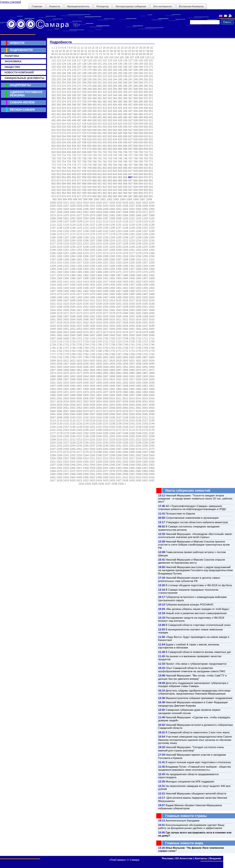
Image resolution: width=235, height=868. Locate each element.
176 (74, 70)
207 (130, 73)
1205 (79, 240)
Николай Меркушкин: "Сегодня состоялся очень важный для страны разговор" (191, 749)
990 (146, 196)
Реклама (167, 858)
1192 (99, 237)
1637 (79, 326)
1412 (73, 282)
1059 (66, 212)
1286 (86, 256)
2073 (106, 411)
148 (135, 64)
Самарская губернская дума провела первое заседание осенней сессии (189, 711)
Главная (37, 6)
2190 (139, 433)
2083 (66, 414)
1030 (86, 206)
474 (64, 117)
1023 (145, 203)
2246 (86, 446)
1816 (99, 361)
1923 (66, 383)
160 (95, 67)
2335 (145, 462)
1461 (79, 291)
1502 (139, 297)
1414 (86, 282)
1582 (139, 313)
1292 (125, 256)
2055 (92, 408)
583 (110, 133)
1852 (125, 367)
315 (69, 92)
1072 (152, 212)
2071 (92, 411)
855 (69, 177)
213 (59, 76)
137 (79, 64)
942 (105, 190)
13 (86, 48)
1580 (125, 313)
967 (130, 193)
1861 (79, 370)
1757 (132, 348)
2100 (73, 417)
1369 (106, 272)
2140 (125, 424)
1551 (145, 307)
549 (141, 127)
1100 (125, 218)
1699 (66, 338)
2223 (145, 440)
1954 (60, 389)
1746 (60, 348)
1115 (119, 221)
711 (151, 152)
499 (89, 120)
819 (89, 171)
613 (59, 139)
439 (89, 111)
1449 (106, 288)
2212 (73, 440)
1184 (152, 234)
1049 (106, 209)
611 (151, 136)
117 (79, 60)
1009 (53, 203)
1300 (73, 259)
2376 (99, 471)
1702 (86, 338)
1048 (99, 209)
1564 (125, 310)
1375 (145, 272)
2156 (125, 427)
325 (120, 92)
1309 (132, 259)
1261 (132, 250)
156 (74, 67)
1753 (106, 348)
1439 (145, 285)
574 (64, 133)
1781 (79, 354)
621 (100, 139)
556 (74, 130)
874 (64, 181)
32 (53, 51)
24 (126, 48)
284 (115, 86)
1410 (60, 282)
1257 (106, 250)
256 (74, 82)
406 (125, 105)
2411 (119, 477)
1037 (132, 206)
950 (146, 190)
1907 (66, 379)
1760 (152, 348)
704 (115, 152)
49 (115, 51)
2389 (79, 474)
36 (67, 51)
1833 (106, 364)
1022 (139, 203)
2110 (139, 417)
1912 (99, 379)
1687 (92, 335)
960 (95, 193)
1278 (139, 253)
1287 (92, 256)
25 (130, 48)
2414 (139, 477)
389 (141, 102)
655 (69, 146)
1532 (125, 304)
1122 (60, 225)
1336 (99, 266)
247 (130, 79)
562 (105, 130)
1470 (139, 291)
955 (69, 193)
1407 (145, 278)
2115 (66, 420)
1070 (139, 212)
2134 (86, 424)
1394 (60, 278)
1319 (92, 263)
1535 (145, 304)
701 (100, 152)
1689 (106, 335)
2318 (139, 458)
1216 (152, 240)
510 (146, 120)
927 (130, 187)
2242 (60, 446)
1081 (106, 215)
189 (141, 70)
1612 (125, 319)
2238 (139, 443)
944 (115, 190)
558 (84, 130)
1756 (125, 348)
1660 (125, 329)
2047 (145, 405)
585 (120, 133)
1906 (60, 379)
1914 (112, 379)
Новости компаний (19, 72)
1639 (92, 326)
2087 (92, 414)
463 (110, 114)
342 (105, 95)
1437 (132, 285)
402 (105, 105)
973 (59, 196)
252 (54, 82)
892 (54, 184)
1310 (139, 259)
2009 (106, 398)
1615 (145, 319)
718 (84, 155)
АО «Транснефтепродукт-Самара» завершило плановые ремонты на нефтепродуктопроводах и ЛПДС (192, 508)
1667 (66, 332)
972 (54, 196)
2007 (92, 398)
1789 (132, 354)
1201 (53, 240)
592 (54, 136)
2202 (112, 436)
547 (130, 127)
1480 (99, 294)
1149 (132, 228)
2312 (99, 458)
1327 (145, 263)
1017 (106, 203)
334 (64, 95)
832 (54, 174)
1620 (73, 322)
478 (84, 117)
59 (152, 51)
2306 (60, 458)
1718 (86, 342)
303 (110, 89)
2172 (125, 430)
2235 (119, 443)
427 (130, 108)
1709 (132, 338)
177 (79, 70)
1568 (152, 310)
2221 (132, 440)
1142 (86, 228)
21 (115, 48)
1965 (132, 389)
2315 (119, 458)
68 (82, 54)
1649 (53, 329)
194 (64, 73)
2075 (119, 411)
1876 (73, 373)
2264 (99, 449)
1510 (86, 300)
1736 (99, 345)
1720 (99, 342)
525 (120, 124)
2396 (125, 474)
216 (74, 76)
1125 (79, 225)
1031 (92, 206)
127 (130, 60)
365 (120, 98)
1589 (79, 316)
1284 (73, 256)
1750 (86, 348)
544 (115, 127)
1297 (53, 259)
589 (141, 133)
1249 (53, 250)
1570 (60, 313)
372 (54, 102)
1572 (73, 313)
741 (100, 158)
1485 (132, 294)
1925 (79, 383)
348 (135, 95)
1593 (106, 316)
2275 (66, 452)
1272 (99, 253)
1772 (125, 351)
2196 (73, 436)
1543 (92, 307)
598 (84, 136)
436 (74, 111)
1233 (53, 247)
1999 (145, 395)
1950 (139, 386)
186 (125, 70)
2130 (60, 424)
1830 (86, 364)
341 (100, 95)
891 (151, 181)
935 (69, 190)
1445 (79, 288)
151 (151, 64)
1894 (86, 376)
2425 (106, 480)
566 (125, 130)
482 (105, 117)
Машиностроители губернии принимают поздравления (199, 698)
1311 (145, 259)
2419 (66, 480)
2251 (119, 446)
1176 (99, 234)
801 (100, 168)
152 (54, 67)
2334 (139, 462)
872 (54, 181)
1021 (132, 203)
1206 (86, 240)
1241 (106, 247)
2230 (86, 443)
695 (69, 152)
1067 (119, 212)
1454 (139, 288)
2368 (152, 468)
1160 (99, 231)
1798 (86, 357)
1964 (125, 389)
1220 (73, 244)
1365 (79, 272)
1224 (99, 244)
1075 (66, 215)
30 (148, 48)
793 (59, 168)
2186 (112, 433)
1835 (119, 364)
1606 (86, 319)
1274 (112, 253)
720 (95, 155)
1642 (112, 326)
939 (89, 190)
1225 (106, 244)
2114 (60, 420)
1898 (112, 376)
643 (110, 142)
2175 (145, 430)
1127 (92, 225)
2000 (152, 395)
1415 (92, 282)
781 (100, 165)
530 (146, 124)
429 (141, 108)
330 (146, 92)
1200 (152, 237)
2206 (139, 436)
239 (89, 79)
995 (70, 199)
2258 (60, 449)
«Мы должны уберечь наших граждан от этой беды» (198, 609)
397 (79, 105)
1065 (106, 212)
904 (115, 184)
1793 (53, 357)
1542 (86, 307)
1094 (86, 218)
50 (119, 51)
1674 (112, 332)
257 (79, 82)
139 (89, 64)
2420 (73, 480)
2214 (86, 440)
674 (64, 149)
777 (79, 165)
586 (125, 133)
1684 (73, 335)
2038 (86, 405)
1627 (119, 322)
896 (74, 184)
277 (79, 86)
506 (125, 120)
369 (141, 98)
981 (100, 196)
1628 (125, 322)
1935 (145, 383)
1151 (145, 228)
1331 (66, 266)
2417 (53, 480)
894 (64, 184)
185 (120, 70)
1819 (119, 361)
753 (59, 161)
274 (64, 86)
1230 (139, 244)
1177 (106, 234)
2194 (60, 436)
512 (54, 124)
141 (100, 64)
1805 (132, 357)
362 (105, 98)
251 (151, 79)
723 (110, 155)
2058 (112, 408)
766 (125, 161)
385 (120, 102)
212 (54, 76)
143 (110, 64)
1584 (152, 313)
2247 (92, 446)
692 (54, 152)
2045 (132, 405)
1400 (99, 278)
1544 (99, 307)
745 (120, 158)
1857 (53, 370)
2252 (125, 446)
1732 (73, 345)
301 (100, 89)
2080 (152, 411)
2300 (125, 455)
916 (74, 187)
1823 (145, 361)
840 (95, 174)
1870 (139, 370)
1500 (125, 297)
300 (95, 89)
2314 (112, 458)
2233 (106, 443)
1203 (66, 240)
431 (151, 108)
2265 (106, 449)
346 (125, 95)
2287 (145, 452)
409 (141, 105)
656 (74, 146)
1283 (66, 256)
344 (115, 95)
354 (64, 98)
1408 (152, 278)
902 (105, 184)
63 (64, 54)
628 (135, 139)
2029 (132, 401)
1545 (106, 307)
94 (73, 57)
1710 (139, 338)
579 (89, 133)
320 (95, 92)
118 (84, 60)
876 (74, 181)
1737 (106, 345)
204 (115, 73)
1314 (60, 263)
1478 (86, 294)
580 (95, 133)
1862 (86, 370)
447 (130, 111)
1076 (73, 215)
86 (148, 54)
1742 (139, 345)
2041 (106, 405)
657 (79, 146)
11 (78, 48)
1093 (79, 218)
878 (84, 181)
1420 (125, 282)
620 (95, 139)
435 (69, 111)
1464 (99, 291)
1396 (73, 278)
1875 (66, 373)
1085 (132, 215)
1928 (99, 383)
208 (135, 73)
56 (141, 51)
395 (69, 105)
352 (54, 98)
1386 (112, 275)
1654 (86, 329)
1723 (119, 342)
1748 (73, 348)
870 (146, 177)
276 (74, 86)
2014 (139, 398)
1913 (106, 379)
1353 (106, 269)
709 (141, 152)
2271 (145, 449)
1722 (112, 342)
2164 (73, 430)
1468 (125, 291)
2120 (99, 420)
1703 (92, 338)
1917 (132, 379)
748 (135, 158)
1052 (125, 209)
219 (89, 76)
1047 (92, 209)
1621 (79, 322)
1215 (145, 240)
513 (59, 124)
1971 (66, 392)
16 (97, 48)
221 (100, 76)
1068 (125, 212)
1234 (60, 247)
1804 (125, 357)
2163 (66, 430)
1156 (73, 231)
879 (89, 181)
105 (122, 57)
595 (69, 136)
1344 (152, 266)
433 (59, 111)
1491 (66, 297)
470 (146, 114)
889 (141, 181)
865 (120, 177)
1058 (60, 212)
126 (125, 60)
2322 (60, 462)
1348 (73, 269)
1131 (119, 225)
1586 (60, 316)
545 (120, 127)
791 (151, 165)
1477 (79, 294)
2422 (86, 480)
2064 (152, 408)
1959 (92, 389)
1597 (132, 316)
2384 (152, 471)
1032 (99, 206)
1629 (132, 322)
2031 (145, 401)
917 (79, 187)
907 (130, 184)
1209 (106, 240)
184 (115, 70)
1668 (73, 332)
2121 (106, 420)
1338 (112, 266)
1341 (132, 266)
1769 (106, 351)
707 (130, 152)
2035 (66, 405)
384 (115, 102)
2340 (73, 465)
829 (141, 171)
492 (54, 120)
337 (79, 95)
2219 (119, 440)
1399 (92, 278)
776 (74, 165)
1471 (145, 291)
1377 (53, 275)
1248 (152, 247)
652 (54, 146)
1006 (136, 199)
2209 (53, 440)
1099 (119, 218)
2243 (66, 446)
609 (141, 136)
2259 (66, 449)
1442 (60, 288)
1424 (152, 282)
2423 (92, 480)
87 (152, 54)
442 (105, 111)
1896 (99, 376)
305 (120, 89)
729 (141, 155)
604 (115, 136)
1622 (86, 322)
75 (108, 54)
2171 (119, 430)
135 (69, 64)
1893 (79, 376)
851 (151, 174)
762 (105, 161)
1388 (125, 275)
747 (130, 158)
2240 (152, 443)
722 (105, 155)
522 (105, 124)
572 (54, 133)
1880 (99, 373)
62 (60, 54)
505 (120, 120)
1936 (152, 383)
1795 (66, 357)
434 (64, 111)
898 (84, 184)
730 (146, 155)
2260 (73, 449)
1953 (53, 389)
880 (95, 181)
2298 (112, 455)
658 (84, 146)
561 (100, 130)
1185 (53, 237)
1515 (119, 300)
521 (100, 124)
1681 (53, 335)
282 (105, 86)
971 (151, 193)
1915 (119, 379)
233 (59, 79)
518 (84, 124)
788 (135, 165)
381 (100, 102)
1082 (112, 215)
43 (93, 51)
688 (135, 149)
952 (54, 193)
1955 (66, 389)
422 (105, 108)
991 (151, 196)
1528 (99, 304)
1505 (53, 300)
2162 (60, 430)
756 (74, 161)
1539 (66, 307)
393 (59, 105)
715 (69, 155)
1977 (106, 392)
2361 (106, 468)
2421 (79, 480)
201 (100, 73)
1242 (112, 247)
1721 (106, 342)
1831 (92, 364)
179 (89, 70)
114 (64, 60)
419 (89, 108)
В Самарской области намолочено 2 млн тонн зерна (198, 732)
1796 (73, 357)
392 (54, 105)
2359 (92, 468)
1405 (132, 278)
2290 (60, 455)
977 (79, 196)
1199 (145, 237)
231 (151, 76)
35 (64, 51)
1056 (152, 209)
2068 (73, 411)
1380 (73, 275)
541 (100, 127)
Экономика (13, 61)
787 (130, 165)
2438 (114, 484)
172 (54, 70)
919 (89, 187)
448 (135, 111)
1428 (73, 285)
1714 (60, 342)
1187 (66, 237)
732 (54, 158)
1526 (86, 304)
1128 (99, 225)
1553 (53, 310)
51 (122, 51)
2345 (106, 465)
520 (95, 124)
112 (54, 60)
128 (135, 60)
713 (59, 155)
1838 (139, 364)
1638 (86, 326)
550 (146, 127)
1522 (60, 304)
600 (95, 136)
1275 (119, 253)
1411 (66, 282)
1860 (73, 370)
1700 (73, 338)
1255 (92, 250)
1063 (92, 212)
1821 (132, 361)
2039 (92, 405)
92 (66, 57)
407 (130, 105)
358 (84, 98)
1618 (60, 322)
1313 (53, 263)
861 (100, 177)
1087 (145, 215)
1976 (99, 392)
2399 (145, 474)
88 (51, 57)
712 (54, 155)
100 (96, 57)
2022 (86, 401)
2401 (53, 477)
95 (77, 57)
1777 (53, 354)
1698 (60, 338)
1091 (66, 218)
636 (74, 142)
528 (135, 124)
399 (89, 105)
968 (135, 193)
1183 (145, 234)
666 (125, 146)
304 (115, 89)
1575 (92, 313)
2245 (79, 446)
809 (141, 168)
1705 (106, 338)
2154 (112, 427)
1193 (106, 237)
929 (141, 187)
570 (146, 130)
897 (79, 184)
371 (151, 98)
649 (141, 142)
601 (100, 136)
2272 (152, 449)
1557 (79, 310)
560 (95, 130)
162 (105, 67)
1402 (112, 278)
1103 (145, 218)
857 (79, 177)
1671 (92, 332)
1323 (119, 263)
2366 (139, 468)
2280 (99, 452)
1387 (119, 275)
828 (135, 171)
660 (95, 146)
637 (79, 142)
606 (125, 136)
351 (151, 95)
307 (130, 89)
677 (79, 149)
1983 (145, 392)
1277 (132, 253)
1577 (106, 313)
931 (151, 187)
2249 (106, 446)
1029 (79, 206)
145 (120, 64)
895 (69, 184)
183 (110, 70)
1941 (79, 386)
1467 (119, 291)
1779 (66, 354)
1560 (99, 310)
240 (95, 79)
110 (147, 57)
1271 (92, 253)
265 (120, 82)
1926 (86, 383)
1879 (92, 373)
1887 (145, 373)
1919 (145, 379)
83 (137, 54)
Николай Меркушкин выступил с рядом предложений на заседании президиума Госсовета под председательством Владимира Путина (195, 570)
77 (115, 54)
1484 (125, 294)
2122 (112, 420)
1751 (92, 348)
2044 (125, 405)
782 (105, 165)
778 (84, 165)
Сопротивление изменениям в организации (192, 518)
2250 (112, 446)
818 (84, 171)
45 (100, 51)
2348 (125, 465)
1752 (99, 348)
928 (135, 187)
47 (108, 51)
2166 (86, 430)
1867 (119, 370)
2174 (139, 430)
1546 (112, 307)
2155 (119, 427)
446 (125, 111)
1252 (73, 250)
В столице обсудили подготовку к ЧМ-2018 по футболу (199, 585)
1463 (92, 291)
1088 (152, 215)
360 (95, 98)
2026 (112, 401)
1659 (119, 329)
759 (89, 161)
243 (110, 79)
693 (59, 152)
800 (95, 168)
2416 (152, 477)
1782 (86, 354)
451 (151, 111)
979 (89, 196)
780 (95, 165)
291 (151, 86)
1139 (66, 228)
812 (54, 171)
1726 (139, 342)
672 (54, 149)
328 (135, 92)
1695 (145, 335)
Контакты (201, 858)
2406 (86, 477)
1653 (79, 329)
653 (59, 146)
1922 (60, 383)
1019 (119, 203)
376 (74, 102)
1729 (53, 345)
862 (105, 177)
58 (148, 51)
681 (100, 149)
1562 (112, 310)
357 (79, 98)
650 (146, 142)
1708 (125, 338)
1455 (145, 288)
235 (69, 79)
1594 (112, 316)
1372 (125, 272)
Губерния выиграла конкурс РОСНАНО (190, 605)
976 (74, 196)
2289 (53, 455)
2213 (79, 440)
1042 (60, 209)
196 (74, 73)
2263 (92, 449)
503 (110, 120)
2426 (112, 480)
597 (79, 136)
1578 (112, 313)
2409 (106, 477)
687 (130, 149)
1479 (92, 294)
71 (93, 54)
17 (100, 48)
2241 (53, 446)
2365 (132, 468)
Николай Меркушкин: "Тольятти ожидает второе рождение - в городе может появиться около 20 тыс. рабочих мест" (195, 499)
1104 (152, 218)
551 (151, 127)
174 (64, 70)
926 (125, 187)
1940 (73, 386)
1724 (125, 342)
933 (59, 190)
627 (130, 139)
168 (135, 67)
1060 (73, 212)
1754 (112, 348)
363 (110, 98)
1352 (99, 269)
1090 (60, 218)
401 (100, 105)
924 (115, 187)
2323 (66, 462)
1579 (119, 313)
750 (146, 158)
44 (97, 51)
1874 (60, 373)
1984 (152, 392)
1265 (53, 253)
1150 (139, 228)
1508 (73, 300)
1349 (79, 269)
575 (69, 133)
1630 (139, 322)
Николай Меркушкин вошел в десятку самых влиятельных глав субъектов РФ (189, 579)
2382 (139, 471)
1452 (125, 288)
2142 (139, 424)
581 (100, 133)
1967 (145, 389)
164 (115, 67)
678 (84, 149)
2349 (132, 465)
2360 (99, 468)
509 (141, 120)
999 (91, 199)
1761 (53, 351)
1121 (53, 225)
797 (79, 168)
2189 (132, 433)
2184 (99, 433)
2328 (99, 462)
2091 (119, 414)
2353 (53, 468)
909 (141, 184)
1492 (73, 297)
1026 (60, 206)
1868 (125, 370)
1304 (99, 259)
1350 (86, 269)
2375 (92, 471)
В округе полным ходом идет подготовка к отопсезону (198, 762)
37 (71, 51)
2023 (92, 401)
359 (89, 98)
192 (54, 73)
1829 (79, 364)
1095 (92, 218)
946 (125, 190)
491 (151, 117)
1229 (132, 244)
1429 (79, 285)
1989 (79, 395)
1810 (60, 361)
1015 (92, 203)
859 (89, 177)
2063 (145, 408)
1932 (125, 383)
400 (95, 105)
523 (110, 124)
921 (100, 187)
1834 (112, 364)
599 (89, 136)
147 (130, 64)
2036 (73, 405)
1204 (73, 240)
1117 (132, 221)
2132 (73, 424)
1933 (132, 383)
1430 (86, 285)
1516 (125, 300)
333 (59, 95)
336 (74, 95)
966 (125, 193)
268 (135, 82)
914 (64, 187)
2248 (99, 446)
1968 (152, 389)
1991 (92, 395)
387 (130, 102)
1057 (53, 212)
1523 (66, 304)
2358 (86, 468)
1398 (86, 278)
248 (135, 79)
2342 (86, 465)
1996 (125, 395)
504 (115, 120)
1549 (132, 307)
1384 (99, 275)
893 (59, 184)
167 (130, 67)
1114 (112, 221)
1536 (152, 304)
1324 (125, 263)
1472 (152, 291)
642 (105, 142)
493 (59, 120)
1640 (99, 326)
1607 (92, 319)
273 (59, 86)
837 (79, 174)
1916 (125, 379)
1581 (132, 313)
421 (100, 108)
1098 (112, 218)
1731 (66, 345)
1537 (53, 307)
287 (130, 86)
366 (125, 98)
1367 (92, 272)
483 (110, 117)
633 (59, 142)
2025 (106, 401)
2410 (112, 477)
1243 (119, 247)
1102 (139, 218)
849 (141, 174)
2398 (139, 474)
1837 (132, 364)
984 (115, 196)
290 (146, 86)
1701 (79, 338)
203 (110, 73)
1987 (66, 395)
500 (95, 120)
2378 (112, 471)
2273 (53, 452)
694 (64, 152)
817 (79, 171)
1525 (79, 304)
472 (54, 117)
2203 (119, 436)
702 (105, 152)
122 (105, 60)
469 (141, 114)
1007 (143, 199)
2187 (119, 433)
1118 (139, 221)
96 (81, 57)
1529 (106, 304)
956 (74, 193)
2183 (92, 433)
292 (54, 89)
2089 (106, 414)
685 (120, 149)
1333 (79, 266)
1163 (119, 231)
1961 (106, 389)
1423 (145, 282)
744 (115, 158)
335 (69, 95)
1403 (119, 278)
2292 (73, 455)
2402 (60, 477)
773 (59, 165)
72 (97, 54)
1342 (139, 266)
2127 (145, 420)
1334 (86, 266)
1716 (73, 342)
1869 (132, 370)
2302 (139, 455)
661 (100, 146)
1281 (53, 256)
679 (89, 149)
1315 (66, 263)
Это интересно (163, 6)
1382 (86, 275)
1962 (112, 389)
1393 (53, 278)
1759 (145, 348)
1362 (60, 272)
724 (115, 155)
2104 (99, 417)
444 (115, 111)
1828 (73, 364)
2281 (106, 452)
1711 (145, 338)
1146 (112, 228)
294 (64, 89)
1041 (53, 209)
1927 (92, 383)
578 (84, 133)
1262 (139, 250)
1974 (86, 392)
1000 (96, 199)
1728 (152, 342)
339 (89, 95)
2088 (99, 414)
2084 (73, 414)
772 (54, 165)
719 (89, 155)
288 (135, 86)
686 (125, 149)
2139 (119, 424)
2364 (125, 468)
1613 (132, 319)
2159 (145, 427)
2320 (152, 458)
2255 (145, 446)
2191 (145, 433)
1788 (125, 354)
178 (84, 70)
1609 (106, 319)
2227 (66, 443)
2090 (112, 414)
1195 (119, 237)
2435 (95, 484)
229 (141, 76)
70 (89, 54)
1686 (86, 335)
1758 (139, 348)
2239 (145, 443)
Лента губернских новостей (188, 491)
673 (59, 149)
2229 (79, 443)
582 (105, 133)
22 (119, 48)
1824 (152, 361)
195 (69, 73)
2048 (152, 405)
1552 (152, 307)
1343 (145, 266)
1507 (66, 300)
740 (95, 158)
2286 (139, 452)
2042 (112, 405)
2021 (79, 401)
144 (115, 64)
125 (120, 60)
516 (74, 124)
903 (110, 184)
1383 (92, 275)
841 (100, 174)
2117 (79, 420)
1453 (132, 288)
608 (135, 136)
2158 (139, 427)
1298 (60, 259)
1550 (139, 307)
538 (84, 127)
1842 (60, 367)
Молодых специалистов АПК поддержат (190, 782)
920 (95, 187)
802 (105, 168)
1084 (125, 215)
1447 (92, 288)
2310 (86, 458)
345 (120, 95)
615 (69, 139)
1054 (139, 209)
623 (110, 139)
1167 (145, 231)
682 (105, 149)
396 (74, 105)
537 (79, 127)
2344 (99, 465)
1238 (86, 247)
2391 (92, 474)
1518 (139, 300)
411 (151, 105)
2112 (152, 417)
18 (104, 48)
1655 (92, 329)
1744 (152, 345)
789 (141, 165)
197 (79, 73)
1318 (86, 263)
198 (84, 73)
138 (84, 64)
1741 (132, 345)
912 (54, 187)
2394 (112, 474)
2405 (79, 477)
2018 (60, 401)
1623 (92, 322)
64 (67, 54)
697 (79, 152)
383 (110, 102)
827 (130, 171)
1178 (112, 234)
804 (115, 168)
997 (80, 199)
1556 (73, 310)
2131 (66, 424)
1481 (106, 294)
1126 (86, 225)
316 (74, 92)
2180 (73, 433)
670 (146, 146)
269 (141, 82)
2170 (112, 430)
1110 (86, 221)
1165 (132, 231)
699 (89, 152)
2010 (112, 398)
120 (95, 60)
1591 (92, 316)
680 (95, 149)
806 (125, 168)
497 (79, 120)
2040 (99, 405)
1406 (139, 278)
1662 (139, 329)
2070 (86, 411)
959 (89, 193)
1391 (145, 275)
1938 (60, 386)
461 (100, 114)
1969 (53, 392)
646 (125, 142)
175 (69, 70)
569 (141, 130)
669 (141, 146)
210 (146, 73)
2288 (152, 452)
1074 (60, 215)
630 (146, 139)
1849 (106, 367)
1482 (112, 294)
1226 (112, 244)
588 (135, 133)
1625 (106, 322)
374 (64, 102)
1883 (119, 373)
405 (120, 105)
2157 (132, 427)
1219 (66, 244)
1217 (53, 244)
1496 (99, 297)
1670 (86, 332)
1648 (152, 326)
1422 (139, 282)
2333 (132, 462)
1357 (132, 269)
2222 (139, 440)
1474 (60, 294)
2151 (92, 427)
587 (130, 133)
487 (130, 117)
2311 (92, 458)
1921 (53, 383)
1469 (132, 291)
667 (130, 146)
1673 (106, 332)
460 (95, 114)
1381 (79, 275)
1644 (125, 326)
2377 (106, 471)
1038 (139, 206)
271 (151, 82)
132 (54, 64)
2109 (132, 417)
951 (151, 190)
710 (146, 152)
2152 (99, 427)
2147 (66, 427)
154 (64, 67)
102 (106, 57)
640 (95, 142)
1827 (66, 364)
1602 (60, 319)
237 (79, 79)
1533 (132, 304)
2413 (132, 477)
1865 (106, 370)
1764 (73, 351)
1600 (152, 316)
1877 (79, 373)
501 (100, 120)
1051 (119, 209)
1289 (106, 256)
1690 (112, 335)
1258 (112, 250)
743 (110, 158)
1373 (132, 272)
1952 (152, 386)
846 (125, 174)
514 (64, 124)
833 (59, 174)
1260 (125, 250)
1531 (119, 304)
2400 (152, 474)
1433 (106, 285)
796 (74, 168)
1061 (79, 212)
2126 (139, 420)
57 (144, 51)
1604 (73, 319)
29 (144, 48)
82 (133, 54)
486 (125, 117)
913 (59, 187)
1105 (53, 221)
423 (110, 108)
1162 (112, 231)
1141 (79, 228)
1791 (145, 354)
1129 (106, 225)
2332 (125, 462)
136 (74, 64)
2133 (79, 424)
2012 (125, 398)
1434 (112, 285)
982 (105, 196)
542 (105, 127)
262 (105, 82)
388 (135, 102)
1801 (106, 357)
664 (115, 146)
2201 (106, 436)
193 (59, 73)
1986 (60, 395)
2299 (119, 455)
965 (120, 193)
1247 (145, 247)
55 (137, 51)
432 (54, 111)
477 (79, 117)
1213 (132, 240)
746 (125, 158)
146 (125, 64)
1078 (86, 215)
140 (95, 64)
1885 (132, 373)
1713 (53, 342)
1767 (92, 351)
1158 (86, 231)
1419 (119, 282)
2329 (106, 462)
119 (89, 60)
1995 (119, 395)
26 (133, 48)
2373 (79, 471)
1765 (79, 351)
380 (95, 102)
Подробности (21, 50)
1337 (106, 266)
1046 (86, 209)
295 (69, 89)
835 (69, 174)
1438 (139, 285)
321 (100, 92)
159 (89, 67)
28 (141, 48)
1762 (60, 351)
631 (151, 139)
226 (125, 76)
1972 (73, 392)
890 (146, 181)
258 (84, 82)
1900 (125, 376)
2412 (125, 477)
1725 (132, 342)
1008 (149, 199)
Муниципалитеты (78, 6)
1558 (86, 310)
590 (146, 133)
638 (84, 142)
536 (74, 127)
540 (95, 127)
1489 (53, 297)
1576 (99, 313)
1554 (60, 310)
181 (100, 70)
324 (115, 92)
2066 (60, 411)
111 (152, 57)
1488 (152, 294)
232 (54, 79)
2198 (86, 436)
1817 (106, 361)
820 (95, 171)
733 (59, 158)
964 (115, 193)
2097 (53, 417)
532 (54, 127)
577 (79, 133)
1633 (53, 326)
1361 (53, 272)
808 (135, 168)
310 (146, 89)
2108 (125, 417)
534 (64, 127)
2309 (79, 458)
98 (88, 57)
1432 (99, 285)
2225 (53, 443)
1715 (66, 342)
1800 (99, 357)
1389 (132, 275)
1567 (145, 310)
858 (84, 177)
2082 (60, 414)
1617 (53, 322)
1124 (73, 225)
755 (69, 161)
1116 (125, 221)
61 (56, 54)
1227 (119, 244)
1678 (139, 332)
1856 (152, 367)
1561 (106, 310)
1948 (125, 386)
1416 (99, 282)
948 (135, 190)
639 (89, 142)
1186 (60, 237)
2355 (66, 468)
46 (104, 51)
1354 (112, 269)
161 (100, 67)
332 (54, 95)
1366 (86, 272)
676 (74, 149)
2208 (152, 436)
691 (151, 149)
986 (125, 196)
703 (110, 152)
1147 (119, 228)
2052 (73, 408)
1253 (79, 250)
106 (127, 57)
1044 (73, 209)
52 (126, 51)
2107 (119, 417)
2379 (119, 471)
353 (59, 98)
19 (108, 48)
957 (79, 193)
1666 (60, 332)
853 (59, 177)
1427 (66, 285)
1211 (119, 240)
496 (74, 120)
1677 (132, 332)
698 (84, 152)
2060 (125, 408)
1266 (60, 253)
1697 (53, 338)
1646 (139, 326)
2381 (132, 471)
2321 (53, 462)
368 (135, 98)
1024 (152, 203)
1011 (66, 203)
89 (55, 57)
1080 (99, 215)
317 (79, 92)
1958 (86, 389)
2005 (79, 398)
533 (59, 127)
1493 (79, 297)
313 (59, 92)
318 (84, 92)
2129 (53, 424)
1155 (66, 231)
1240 (99, 247)
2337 (53, 465)
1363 (66, 272)
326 (125, 92)
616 (74, 139)
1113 (106, 221)
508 (135, 120)
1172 (73, 234)
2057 (106, 408)
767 (130, 161)
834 (64, 174)
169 (141, 67)
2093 (132, 414)
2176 (152, 430)
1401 (106, 278)
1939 (66, 386)
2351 (145, 465)
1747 (66, 348)
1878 (86, 373)
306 (125, 89)
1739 (119, 345)
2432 (152, 480)
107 (132, 57)
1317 (79, 263)
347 (130, 95)
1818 (112, 361)
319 (89, 92)
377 (79, 102)
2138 (112, 424)
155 (69, 67)
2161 (53, 430)
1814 (86, 361)
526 (125, 124)
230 (146, 76)
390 (146, 102)
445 (120, 111)
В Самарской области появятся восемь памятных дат (198, 652)
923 (110, 187)
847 (130, 174)
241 (100, 79)
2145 (53, 427)
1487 (145, 294)
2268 (125, 449)
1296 (152, 256)
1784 (99, 354)
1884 (125, 373)
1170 (60, 234)
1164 (125, 231)
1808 (152, 357)
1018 (112, 203)
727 (130, 155)
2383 (145, 471)
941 (100, 190)
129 (141, 60)
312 (54, 92)
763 (110, 161)
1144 (99, 228)
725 (120, 155)
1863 (92, 370)
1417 (106, 282)
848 (135, 174)
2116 (73, 420)
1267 (66, 253)
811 (151, 168)
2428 (125, 480)
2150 (86, 427)
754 (64, 161)
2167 (92, 430)
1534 (139, 304)
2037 (79, 405)
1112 (99, 221)
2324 (73, 462)
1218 (60, 244)
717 (79, 155)
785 (120, 165)
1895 (92, 376)
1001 (103, 199)
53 (129, 51)
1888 (152, 373)
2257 (53, 449)
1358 (139, 269)
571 (151, 130)
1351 (92, 269)
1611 (119, 319)
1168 (152, 231)
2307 (66, 458)
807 (130, 168)
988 (135, 196)
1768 (99, 351)
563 (110, 130)
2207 (145, 436)
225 (120, 76)
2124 (125, 420)
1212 (125, 240)
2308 (73, 458)
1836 (125, 364)
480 (95, 117)
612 (54, 139)
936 (74, 190)
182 (105, 70)
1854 (139, 367)
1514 (112, 300)
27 (137, 48)
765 (120, 161)
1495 (92, 297)
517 (79, 124)
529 (141, 124)
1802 (112, 357)
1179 (119, 234)
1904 (152, 376)
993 (60, 199)
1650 (60, 329)
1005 (129, 199)
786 (125, 165)
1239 (92, 247)
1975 (92, 392)
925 (120, 187)
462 (105, 114)
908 (135, 184)
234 (64, 79)
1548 (125, 307)
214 (64, 76)
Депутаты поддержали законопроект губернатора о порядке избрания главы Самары (193, 685)
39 (78, 51)
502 (105, 120)
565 (120, 130)
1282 (60, 256)
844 (115, 174)
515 (69, 124)
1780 (73, 354)
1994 (112, 395)
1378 (60, 275)
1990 (86, 395)
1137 (53, 228)
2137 (106, 424)
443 (110, 111)
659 (89, 146)
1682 (60, 335)
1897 (106, 376)
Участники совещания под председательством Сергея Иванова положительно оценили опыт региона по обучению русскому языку (195, 740)
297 (79, 89)
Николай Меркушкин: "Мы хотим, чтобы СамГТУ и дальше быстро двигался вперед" (192, 677)
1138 (60, 228)
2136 (99, 424)
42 (89, 51)
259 (89, 82)
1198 (139, 237)
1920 (152, 379)
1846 (86, 367)
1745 (53, 348)
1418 (112, 282)
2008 (99, 398)
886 (125, 181)
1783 (92, 354)
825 (120, 171)
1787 (119, 354)
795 (69, 168)
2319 (145, 458)
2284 (125, 452)
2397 (132, 474)
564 (115, 130)
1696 (152, 335)
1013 (79, 203)
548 (135, 127)
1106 (60, 221)
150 (146, 64)
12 (82, 48)
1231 (145, 244)
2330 (112, 462)
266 (125, 82)
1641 (106, 326)
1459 (66, 291)
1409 (53, 282)
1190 (86, 237)
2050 (60, 408)
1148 (125, 228)
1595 (119, 316)
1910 (86, 379)
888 (135, 181)
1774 (139, 351)
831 (151, 171)
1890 (60, 376)
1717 (79, 342)
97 (84, 57)
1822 (139, 361)
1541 (79, 307)
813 (59, 171)
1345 (53, 269)
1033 (106, 206)
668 (135, 146)
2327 (92, 462)
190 (146, 70)
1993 (106, 395)
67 (78, 54)
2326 (86, 462)
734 (64, 158)
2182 (86, 433)
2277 (79, 452)
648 (135, 142)
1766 (86, 351)
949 (141, 190)
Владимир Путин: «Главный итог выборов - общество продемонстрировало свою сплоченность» (195, 768)
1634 (60, 326)
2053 (79, 408)
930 (146, 187)
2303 (145, 455)
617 (79, 139)
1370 (112, 272)
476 (74, 117)
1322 (112, 263)
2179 (66, 433)
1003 (116, 199)
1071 (145, 212)
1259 (119, 250)
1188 (73, 237)
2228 (73, 443)
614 (64, 139)
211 (151, 73)
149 (141, 64)
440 (95, 111)
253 (59, 82)
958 (84, 193)
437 (79, 111)
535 (69, 127)
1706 (112, 338)
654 (64, 146)
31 (152, 48)
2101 (79, 417)
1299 (66, 259)
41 (86, 51)
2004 (73, 398)
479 (89, 117)
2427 (119, 480)
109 (142, 57)
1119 (145, 221)
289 (141, 86)
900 (95, 184)
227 (130, 76)
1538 (60, 307)
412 (54, 108)
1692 (125, 335)
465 (120, 114)
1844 (73, 367)
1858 (60, 370)
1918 (139, 379)
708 (135, 152)
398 (84, 105)
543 (110, 127)
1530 (112, 304)
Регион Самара (22, 110)
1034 (112, 206)
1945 (106, 386)
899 (89, 184)
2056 (99, 408)
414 (64, 108)
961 (100, 193)
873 (59, 181)
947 (130, 190)
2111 (145, 417)
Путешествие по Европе (180, 514)
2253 (132, 446)
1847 (92, 367)
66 (75, 54)
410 (146, 105)
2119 (92, 420)
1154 (60, 231)
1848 (99, 367)
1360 (152, 269)
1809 (53, 361)
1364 (73, 272)
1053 (132, 209)
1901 (132, 376)
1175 (92, 234)
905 (120, 184)
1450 (112, 288)
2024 (99, 401)
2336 (152, 462)
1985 (53, 395)
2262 (86, 449)
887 (130, 181)
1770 (112, 351)
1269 (79, 253)
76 (111, 54)
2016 (152, 398)
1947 (119, 386)
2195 (66, 436)
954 (64, 193)
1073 (53, 215)
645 (120, 142)
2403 (66, 477)
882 (105, 181)
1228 (125, 244)
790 (146, 165)
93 (70, 57)
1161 (106, 231)
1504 (152, 297)
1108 (73, 221)
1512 (99, 300)
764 (115, 161)
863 (110, 177)
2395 (119, 474)
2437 (108, 484)
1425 (53, 285)
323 (110, 92)
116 (74, 60)
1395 (66, 278)
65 (71, 54)
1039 (145, 206)
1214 (139, 240)
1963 (119, 389)
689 (141, 149)
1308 (125, 259)
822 (105, 171)
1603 (66, 319)
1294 (139, 256)
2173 (132, 430)
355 (69, 98)
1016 (99, 203)
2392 (99, 474)
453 (59, 114)
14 (89, 48)
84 (141, 54)
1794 (60, 357)
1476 (73, 294)
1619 (66, 322)
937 (79, 190)
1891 (66, 376)
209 (141, 73)
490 (146, 117)
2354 (60, 468)
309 (141, 89)
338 (84, 95)
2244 (73, 446)
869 (141, 177)
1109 (79, 221)
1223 (92, 244)
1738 (112, 345)
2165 (79, 430)
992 (55, 199)
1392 (152, 275)
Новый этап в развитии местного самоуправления (196, 613)
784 (115, 165)
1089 (53, 218)
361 (100, 98)
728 (135, 155)
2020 (73, 401)
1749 (79, 348)
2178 (60, 433)
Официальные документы (24, 78)
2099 (66, 417)
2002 (60, 398)
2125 (132, 420)
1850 (112, 367)
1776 (152, 351)
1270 (86, 253)
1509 (79, 300)
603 (110, 136)
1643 (119, 326)
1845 (79, 367)
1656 (99, 329)
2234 (112, 443)
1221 (79, 244)
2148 (73, 427)
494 (64, 120)
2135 (92, 424)
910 (146, 184)
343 (110, 95)
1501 (132, 297)
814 (64, 171)
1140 (73, 228)
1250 (60, 250)
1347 (66, 269)
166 (125, 67)
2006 (86, 398)
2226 (60, 443)
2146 (60, 427)
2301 (132, 455)
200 (95, 73)
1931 (119, 383)
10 (75, 48)
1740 (125, 345)
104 (116, 57)
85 (144, 54)
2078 (139, 411)
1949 (132, 386)
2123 (119, 420)
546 (125, 127)
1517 (132, 300)
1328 (152, 263)
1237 (79, 247)
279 (89, 86)
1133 (132, 225)
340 (95, 95)
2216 (99, 440)
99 (92, 57)
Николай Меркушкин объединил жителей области (196, 793)
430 (146, 108)
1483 (119, 294)
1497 (106, 297)
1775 (145, 351)
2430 (139, 480)
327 (130, 92)
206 (125, 73)
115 (69, 60)
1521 (53, 304)
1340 (125, 266)
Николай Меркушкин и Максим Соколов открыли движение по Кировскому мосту (192, 561)
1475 (66, 294)
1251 (66, 250)
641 (100, 142)
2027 (119, 401)
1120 (152, 221)
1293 (132, 256)
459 (89, 114)
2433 (81, 484)
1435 (119, 285)
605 (120, 136)
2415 (145, 477)
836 (74, 174)
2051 (66, 408)
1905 (53, 379)
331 (151, 92)
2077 (132, 411)
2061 (132, 408)
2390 (86, 474)
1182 (139, 234)
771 (151, 161)
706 (125, 152)
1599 (145, 316)
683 (110, 149)
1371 (119, 272)
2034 (60, 405)
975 (69, 196)
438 (84, 111)
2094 (139, 414)
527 (130, 124)
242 (105, 79)
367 (130, 98)
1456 (152, 288)
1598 (139, 316)
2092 (125, 414)
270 (146, 82)
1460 (73, 291)
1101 (132, 218)
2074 (112, 411)
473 (59, 117)
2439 (121, 484)
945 (120, 190)
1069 (132, 212)
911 (151, 184)
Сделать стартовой (10, 2)
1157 (79, 231)
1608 (99, 319)
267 (130, 82)
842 (105, 174)
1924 (73, 383)
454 (64, 114)
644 (115, 142)
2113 (53, 420)
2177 (53, 433)
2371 (66, 471)
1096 (99, 218)
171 (151, 67)
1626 (112, 322)
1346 (60, 269)
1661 (132, 329)
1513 (106, 300)
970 (146, 193)
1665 (53, 332)
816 (74, 171)
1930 (112, 383)
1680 (152, 332)
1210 (112, 240)
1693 (132, 335)
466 (125, 114)
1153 (53, 231)
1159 (92, 231)
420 (95, 108)
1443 (66, 288)
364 (115, 98)
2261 (79, 449)
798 (84, 168)
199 (89, 73)
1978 (112, 392)
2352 (152, 465)
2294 (86, 455)
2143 (145, 424)
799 (89, 168)
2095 (145, 414)
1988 (73, 395)
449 (141, 111)
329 (141, 92)
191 (151, 70)
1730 (60, 345)
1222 (86, 244)
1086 (139, 215)
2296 (99, 455)
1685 (79, 335)
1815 (92, 361)
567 (130, 130)
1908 (73, 379)
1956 (73, 389)
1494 (86, 297)
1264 (152, 250)
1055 (145, 209)
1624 (99, 322)
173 (59, 70)
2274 (60, 452)
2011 (119, 398)
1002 (110, 199)
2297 (106, 455)
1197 (132, 237)
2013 (132, 398)
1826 (60, 364)
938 (84, 190)
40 (82, 51)
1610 (112, 319)
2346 (112, 465)
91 (62, 57)
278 (84, 86)
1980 (125, 392)
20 (111, 48)
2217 (106, 440)
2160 (152, 427)
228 (135, 76)
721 (100, 155)
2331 (119, 462)
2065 (53, 411)
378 (84, 102)
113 (59, 60)
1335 (92, 266)
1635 (66, 326)
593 (59, 136)
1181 (132, 234)
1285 (79, 256)
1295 (145, 256)
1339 (119, 266)
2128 (152, 420)
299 (89, 89)
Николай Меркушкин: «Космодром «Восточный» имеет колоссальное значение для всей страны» (195, 536)
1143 (92, 228)
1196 (125, 237)
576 (74, 133)
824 (115, 171)
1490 (60, 297)
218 (84, 76)
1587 (66, 316)
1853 (132, 367)
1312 (152, 259)
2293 (79, 455)
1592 (99, 316)
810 (146, 168)
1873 (53, 373)
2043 (119, 405)
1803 (119, 357)
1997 (132, 395)
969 (141, 193)
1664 (152, 329)
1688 (99, 335)
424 (115, 108)
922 (105, 187)
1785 (106, 354)
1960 (99, 389)
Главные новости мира (184, 843)
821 (100, 171)
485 (120, 117)
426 (125, 108)
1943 (92, 386)
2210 (60, 440)
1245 (132, 247)
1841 (53, 367)
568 (135, 130)
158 (84, 67)
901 (100, 184)
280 (95, 86)
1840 (152, 364)
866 (125, 177)
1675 (119, 332)
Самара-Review (22, 102)
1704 (99, 338)
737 (79, 158)
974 (64, 196)
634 (64, 142)
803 (110, 168)
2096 (152, 414)
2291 (66, 455)
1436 (125, 285)
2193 (53, 436)
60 (53, 54)
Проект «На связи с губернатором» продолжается (196, 664)
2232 (99, 443)
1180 (125, 234)
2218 (112, 440)
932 (54, 190)
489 (141, 117)
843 (110, 174)
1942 (86, 386)
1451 (119, 288)
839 (89, 174)
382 (105, 102)
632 (54, 142)
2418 (60, 480)
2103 (92, 417)
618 (84, 139)
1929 (106, 383)
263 (110, 82)
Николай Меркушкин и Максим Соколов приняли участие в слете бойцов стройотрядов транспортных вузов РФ (194, 545)
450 (146, 111)
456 (74, 114)
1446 (86, 288)
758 (84, 161)
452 (54, 114)
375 (69, 102)
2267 (119, 449)
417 (79, 108)
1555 (66, 310)
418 (84, 108)
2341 (79, 465)
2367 (145, 468)
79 (122, 54)
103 (112, 57)
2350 (139, 465)
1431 (92, 285)
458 (84, 114)
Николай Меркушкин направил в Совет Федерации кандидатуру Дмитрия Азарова (193, 704)
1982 (139, 392)
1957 (79, 389)
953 (59, 193)
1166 (139, 231)
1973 (79, 392)
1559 (92, 310)
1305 (106, 259)
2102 (86, 417)
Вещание (215, 858)
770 (146, 161)
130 (146, 60)
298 (84, 89)
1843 (66, 367)
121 (100, 60)
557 (79, 130)
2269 (132, 449)
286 (125, 86)
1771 (119, 351)
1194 (112, 237)
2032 (152, 401)
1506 (60, 300)
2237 (132, 443)
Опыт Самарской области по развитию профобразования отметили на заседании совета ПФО (192, 670)
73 (100, 54)
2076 (125, 411)
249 (141, 79)
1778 (60, 354)
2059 (119, 408)
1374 (139, 272)
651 (151, 142)
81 (129, 54)
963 (110, 193)
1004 (123, 199)
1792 (152, 354)
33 (56, 51)
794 (64, 168)
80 (126, 54)
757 (79, 161)
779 (89, 165)
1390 (139, 275)
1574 (86, 313)
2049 (53, 408)
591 (151, 133)
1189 (79, 237)
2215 (92, 440)
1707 (119, 338)
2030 (139, 401)
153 (59, 67)
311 (151, 89)
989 (141, 196)
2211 (66, 440)
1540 (73, 307)
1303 (92, 259)
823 (110, 171)
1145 (106, 228)
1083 (119, 215)
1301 (79, 259)
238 (84, 79)
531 (151, 124)
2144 (152, 424)
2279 (92, 452)
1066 (112, 212)
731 (151, 155)
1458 (60, 291)
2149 (79, 427)
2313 (106, 458)
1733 (79, 345)
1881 (106, 373)
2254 (139, 446)
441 (100, 111)
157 (79, 67)
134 (64, 64)
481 (100, 117)
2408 (99, 477)
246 (125, 79)
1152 (152, 228)
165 (120, 67)
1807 (145, 357)
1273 (106, 253)
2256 (152, 446)
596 (74, 136)
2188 (125, 433)
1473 (53, 294)
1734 (86, 345)
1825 (53, 364)
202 (105, 73)
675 (69, 149)
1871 (145, 370)
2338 (60, 465)
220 (95, 76)
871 (151, 177)
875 (69, 181)
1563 (119, 310)
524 (115, 124)
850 (146, 174)
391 (151, 102)
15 (93, 48)
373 (59, 102)
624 (115, 139)
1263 (145, 250)
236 (74, 79)
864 (115, 177)
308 (135, 89)
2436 (101, 484)
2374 (86, 471)
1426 (60, 285)
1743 (145, 345)
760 (95, 161)
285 (120, 86)
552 (54, 130)
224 (115, 76)
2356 (73, 468)
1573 (79, 313)
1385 (106, 275)
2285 (132, 452)
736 (74, 158)
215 (69, 76)
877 (79, 181)
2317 (132, 458)
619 (89, 139)
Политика (12, 56)
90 (59, 57)
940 (95, 190)
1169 (53, 234)
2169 (106, 430)
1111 (92, 221)
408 (135, 105)
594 (64, 136)
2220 (125, 440)
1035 (119, 206)
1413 (79, 282)
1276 (125, 253)
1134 (139, 225)
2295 (92, 455)
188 (135, 70)
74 (104, 54)
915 (69, 187)
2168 (99, 430)
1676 (125, 332)
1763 (66, 351)
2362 (112, 468)
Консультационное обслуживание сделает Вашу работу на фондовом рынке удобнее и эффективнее (191, 827)
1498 (112, 297)
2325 (79, 462)
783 (110, 165)
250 (146, 79)
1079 (92, 215)
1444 (73, 288)
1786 (112, 354)
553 (59, 130)
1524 (73, 304)
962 (105, 193)
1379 (66, 275)
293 (59, 89)
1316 (73, 263)
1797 (79, 357)
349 (141, 95)
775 (69, 165)
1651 (66, 329)
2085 (79, 414)
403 (110, 105)
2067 (66, 411)
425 (120, 108)
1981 (132, 392)
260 (95, 82)
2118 (86, 420)
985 (120, 196)
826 (125, 171)
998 (85, 199)
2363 (119, 468)
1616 (152, 319)
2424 (99, 480)
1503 (145, 297)
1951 (145, 386)
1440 (152, 285)
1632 (152, 322)
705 (120, 152)
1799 (92, 357)
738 (84, 158)
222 (105, 76)
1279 (145, 253)
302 (105, 89)
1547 (119, 307)
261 (100, 82)
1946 (112, 386)
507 (130, 120)
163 (110, 67)
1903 (145, 376)
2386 (60, 474)
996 (75, 199)
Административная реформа (26, 94)
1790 (139, 354)
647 (130, 142)
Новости (55, 6)
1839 (145, 364)
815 (69, 171)
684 (115, 149)
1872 (152, 370)
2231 (92, 443)
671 (151, 146)
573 (59, 133)
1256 (99, 250)
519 (89, 124)
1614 (139, 319)
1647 (145, 326)
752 (54, 161)
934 (64, 190)
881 (100, 181)
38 (75, 51)
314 (64, 92)
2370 (60, 471)
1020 (125, 203)
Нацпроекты (20, 85)
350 (146, 95)
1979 (119, 392)
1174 (86, 234)
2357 (79, 468)
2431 (145, 480)
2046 (139, 405)
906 (125, 184)
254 (64, 82)
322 (105, 92)
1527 (92, 304)
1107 (66, 221)
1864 (99, 370)
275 (69, 86)
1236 (73, 247)
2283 (119, 452)
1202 (60, 240)
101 (101, 57)
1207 (92, 240)
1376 (152, 272)
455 (69, 114)
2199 (92, 436)
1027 (66, 206)
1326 (139, 263)
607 (130, 136)
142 (105, 64)
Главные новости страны (186, 816)
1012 (73, 203)
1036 (125, 206)
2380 (125, 471)
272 (54, 86)
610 (146, 136)
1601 (53, 319)
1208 (99, 240)
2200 (99, 436)
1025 (53, 206)
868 (135, 177)
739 (89, 158)
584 (115, 133)
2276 (73, 452)
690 (146, 149)
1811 (66, 361)
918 (84, 187)
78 (119, 54)
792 (54, 168)
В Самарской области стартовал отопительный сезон (198, 625)
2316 (125, 458)
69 (86, 54)
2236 (125, 443)
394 (64, 105)
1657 (106, 329)
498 (84, 120)
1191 (92, 237)
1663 (145, 329)
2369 (53, 471)
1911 (92, 379)
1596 (125, 316)
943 (110, 190)
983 (110, 196)
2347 (119, 465)
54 (133, 51)
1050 (112, 209)
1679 (145, 332)
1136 (152, 225)
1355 (119, 269)
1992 (99, 395)
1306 (112, 259)
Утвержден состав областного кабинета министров (197, 522)
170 (146, 67)
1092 (73, 218)
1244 (125, 247)
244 (115, 79)
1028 (73, 206)
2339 (66, 465)
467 (130, 114)
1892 (73, 376)
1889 (53, 376)
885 (120, 181)
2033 (53, 405)
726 (125, 155)
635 (69, 142)
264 (115, 82)
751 (151, 158)
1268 (73, 253)
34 (60, 51)
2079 (145, 411)
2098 (60, 417)
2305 (53, 458)
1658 (112, 329)
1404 (125, 278)
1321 (106, 263)
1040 (152, 206)
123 (110, 60)
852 (54, 177)
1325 (132, 263)
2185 (106, 433)
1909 (79, 379)
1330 (60, 266)
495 (69, 120)
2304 (152, 455)
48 (111, 51)
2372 (73, 471)
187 (130, 70)
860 (95, 177)
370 (146, 98)
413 (59, 108)
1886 (139, 373)
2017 (53, 401)
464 (115, 114)
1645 (132, 326)
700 (95, 152)
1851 (119, 367)
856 (74, 177)
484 (115, 117)
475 (69, 117)
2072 (99, 411)
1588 (73, 316)
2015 (145, 398)
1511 (92, 300)
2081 (53, 414)
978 (84, 196)
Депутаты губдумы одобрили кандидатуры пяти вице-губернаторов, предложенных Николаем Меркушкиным (195, 692)
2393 (106, 474)
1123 (66, 225)
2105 (106, 417)
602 (105, 136)
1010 (60, 203)
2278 (86, 452)
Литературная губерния (131, 6)
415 (69, 108)
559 (89, 130)
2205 (132, 436)
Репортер (103, 6)
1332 (73, 266)
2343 (92, 465)
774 (64, 165)
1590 (86, 316)
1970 (60, 392)
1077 (79, 215)
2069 (79, 411)
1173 (79, 234)
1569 (53, 313)
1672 (99, 332)
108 (137, 57)
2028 (125, 401)
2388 (73, 474)
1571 (66, 313)
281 (100, 86)
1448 (99, 288)
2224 (152, 440)
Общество (12, 67)
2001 (53, 398)
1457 (53, 291)
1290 (112, 256)
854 (64, 177)
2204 (125, 436)
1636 (73, 326)
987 (130, 196)
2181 (79, 433)
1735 (92, 345)
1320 (99, 263)
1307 (119, 259)
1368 (99, 272)
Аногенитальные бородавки (183, 821)
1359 (145, 269)
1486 (139, 294)
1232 (152, 244)
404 (115, 105)
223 (110, 76)
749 (141, 158)
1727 (145, 342)
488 (135, 117)
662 (105, 146)
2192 (152, 433)
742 (105, 158)
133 (59, 64)
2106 (112, 417)
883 (110, 181)
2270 (139, 449)
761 (100, 161)
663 (110, 146)
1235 (66, 247)
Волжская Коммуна (191, 6)
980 (95, 196)
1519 (145, 300)
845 (120, 174)
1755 (119, 348)
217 (79, 76)
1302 (86, 259)
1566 (139, 310)
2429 (132, 480)
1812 (73, 361)
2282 (112, 452)
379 (89, 102)
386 (125, 102)
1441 (53, 288)
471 (151, 114)
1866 (112, 370)
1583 (145, 313)
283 (110, 86)
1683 (66, 335)
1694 (139, 335)
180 (95, 70)
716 (74, 155)
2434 (88, 484)
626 (125, 139)
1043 (66, 209)
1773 (132, 351)
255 (69, 82)
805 (120, 168)
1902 (139, 376)
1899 (119, 376)
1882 (112, 373)
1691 (119, 335)
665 (120, 146)
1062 (86, 212)
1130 (112, 225)
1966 (139, 389)
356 (74, 98)
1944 (99, 386)
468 (135, 114)
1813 (79, 361)
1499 (119, 297)
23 (122, 48)
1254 (86, 250)
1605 (79, 319)
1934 (139, 383)
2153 (106, 427)
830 (146, 171)
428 (135, 108)
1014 (86, 203)
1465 (106, 291)
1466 (112, 291)
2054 (86, 408)
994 (65, 199)
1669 (79, 332)
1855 (145, 367)
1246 (139, 247)
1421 (132, 282)
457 (79, 114)
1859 (66, 370)
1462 (86, 291)
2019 (66, 401)
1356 (125, 269)
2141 (132, 424)
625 (120, 139)
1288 (99, 256)
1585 (53, 316)
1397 (79, 278)
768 (135, 161)
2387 (66, 474)
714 (64, 155)
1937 (53, 386)
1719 (92, 342)
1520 (152, 300)
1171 (66, 234)
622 (105, 139)
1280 (152, 253)
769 (141, 161)
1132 (125, 225)
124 (115, 60)
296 (74, 89)
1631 (145, 322)
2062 (139, 408)
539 (89, 127)
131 (151, 60)
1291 (119, 256)
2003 (66, 398)
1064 (99, 212)
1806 (139, 357)
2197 (79, 436)
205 (120, 73)
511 (151, 120)
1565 (132, 310)
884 (115, 181)
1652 (73, 329)
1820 (125, 361)
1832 (99, 364)
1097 (106, 218)
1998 (139, 395)
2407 (92, 477)
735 (69, 158)
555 (69, 130)
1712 (152, 338)
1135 (145, 225)
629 (141, 139)
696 (74, 152)
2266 (112, 449)
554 (64, 130)
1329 (53, 266)
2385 (53, 474)
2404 (73, 477)
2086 (86, 414)
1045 (79, 209)
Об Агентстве (184, 858)
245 (120, 79)
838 (84, 174)
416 (74, 108)
